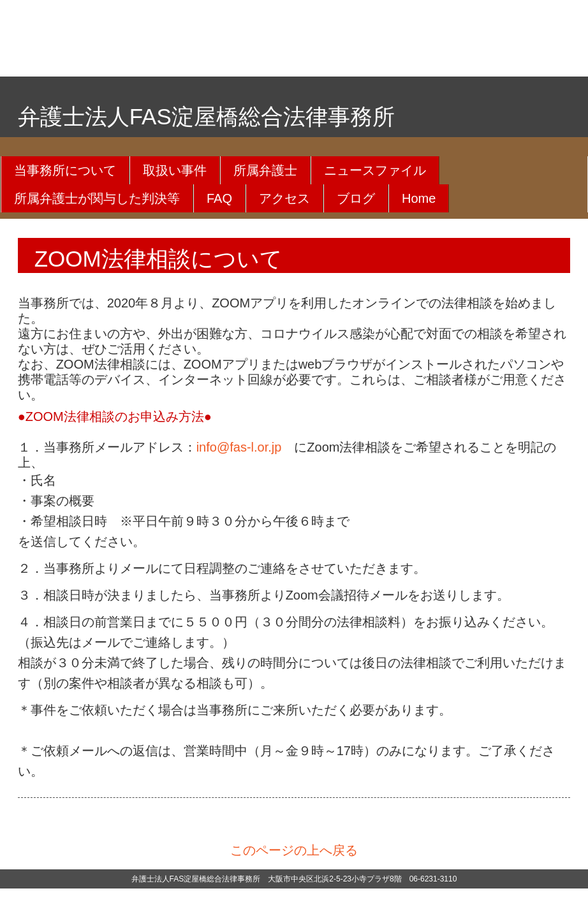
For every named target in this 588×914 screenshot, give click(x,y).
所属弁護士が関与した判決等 (97, 198)
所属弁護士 (265, 170)
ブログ (356, 198)
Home (419, 198)
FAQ (219, 198)
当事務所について (65, 170)
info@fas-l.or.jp (239, 447)
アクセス (284, 198)
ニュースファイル (375, 170)
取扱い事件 (175, 170)
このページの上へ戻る (294, 850)
